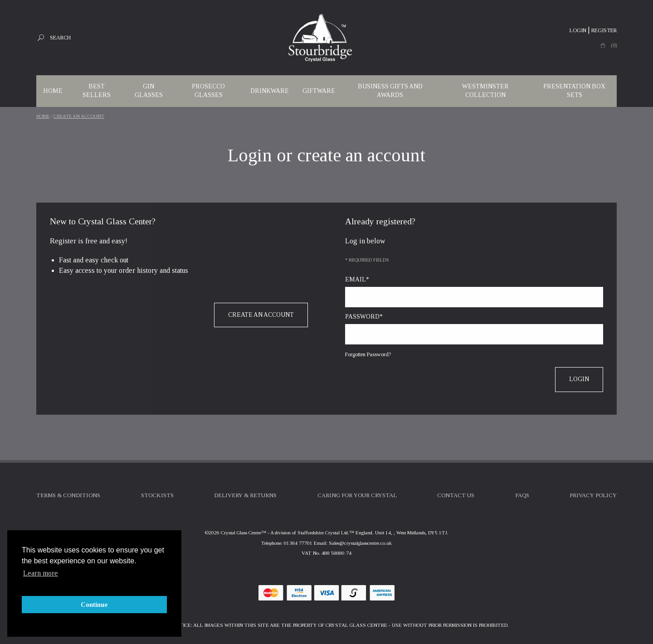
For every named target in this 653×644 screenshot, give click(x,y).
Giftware (319, 91)
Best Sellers (97, 91)
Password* (364, 317)
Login (578, 30)
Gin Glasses (149, 91)
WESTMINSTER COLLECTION (485, 91)
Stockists (157, 495)
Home (53, 91)
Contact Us (456, 495)
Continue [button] (94, 605)
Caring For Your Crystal (357, 495)
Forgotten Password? (368, 354)
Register (604, 30)
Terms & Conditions (68, 495)
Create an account (79, 116)
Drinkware (270, 91)
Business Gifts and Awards (390, 91)
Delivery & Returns (245, 495)
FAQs (522, 495)
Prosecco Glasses (208, 91)
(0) (614, 45)
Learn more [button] (41, 573)
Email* (357, 279)
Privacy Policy (593, 495)
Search (60, 38)
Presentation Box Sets (574, 91)
